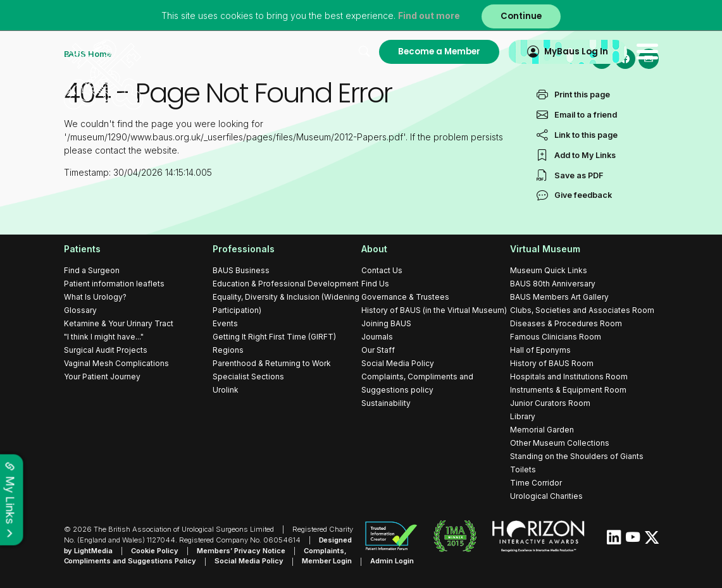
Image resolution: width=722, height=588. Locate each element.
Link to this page (586, 155)
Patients (82, 249)
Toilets (523, 469)
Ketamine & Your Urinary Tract (119, 323)
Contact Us (382, 270)
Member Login (327, 561)
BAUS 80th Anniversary (553, 284)
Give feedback (583, 216)
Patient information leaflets (114, 284)
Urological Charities (546, 496)
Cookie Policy (155, 551)
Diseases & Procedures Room (566, 323)
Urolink (226, 390)
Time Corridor (536, 483)
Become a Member (439, 52)
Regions (228, 350)
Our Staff (378, 350)
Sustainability (386, 403)
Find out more (429, 15)
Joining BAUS (386, 323)
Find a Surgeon (92, 270)
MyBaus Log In (576, 52)
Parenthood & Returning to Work (272, 363)
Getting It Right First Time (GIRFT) (274, 337)
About (374, 249)
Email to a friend (586, 135)
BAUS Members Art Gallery (559, 297)
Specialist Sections (248, 377)
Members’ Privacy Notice (242, 551)
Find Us (375, 284)
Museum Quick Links (549, 270)
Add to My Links (585, 175)
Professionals (244, 249)
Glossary (80, 310)
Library (523, 416)
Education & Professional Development (286, 284)
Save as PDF (579, 196)
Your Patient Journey (102, 377)
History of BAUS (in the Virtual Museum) (434, 310)
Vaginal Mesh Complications (116, 363)
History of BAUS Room (552, 363)
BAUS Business (241, 270)
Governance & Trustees (405, 297)
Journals (377, 337)
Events (225, 323)
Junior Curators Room (550, 403)
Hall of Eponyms (540, 350)
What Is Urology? (95, 297)
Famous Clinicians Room (556, 337)
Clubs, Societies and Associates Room (582, 310)
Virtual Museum (545, 249)
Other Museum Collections (560, 443)
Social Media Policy (398, 363)
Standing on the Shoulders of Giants (577, 456)
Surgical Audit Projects (106, 350)
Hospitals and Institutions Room (569, 377)
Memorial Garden (542, 430)
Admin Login (393, 561)
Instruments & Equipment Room (568, 390)
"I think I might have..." (104, 337)
